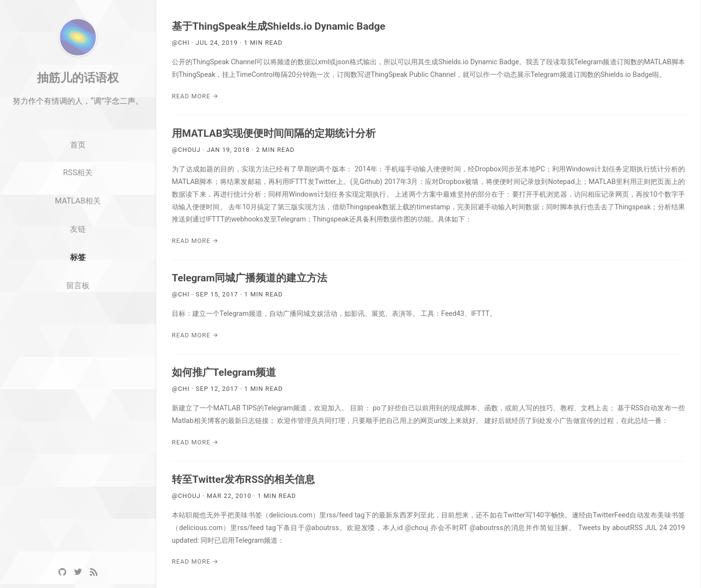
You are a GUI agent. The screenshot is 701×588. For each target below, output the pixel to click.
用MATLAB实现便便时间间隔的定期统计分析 (274, 133)
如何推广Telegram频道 (224, 372)
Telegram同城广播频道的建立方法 (249, 278)
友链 (78, 270)
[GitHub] (62, 572)
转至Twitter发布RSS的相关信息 (243, 479)
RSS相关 (78, 213)
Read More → (195, 96)
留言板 (78, 326)
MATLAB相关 (78, 242)
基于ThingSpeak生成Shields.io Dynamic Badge (279, 26)
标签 (78, 298)
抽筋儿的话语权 (78, 118)
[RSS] (93, 572)
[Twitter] (78, 572)
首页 (78, 186)
